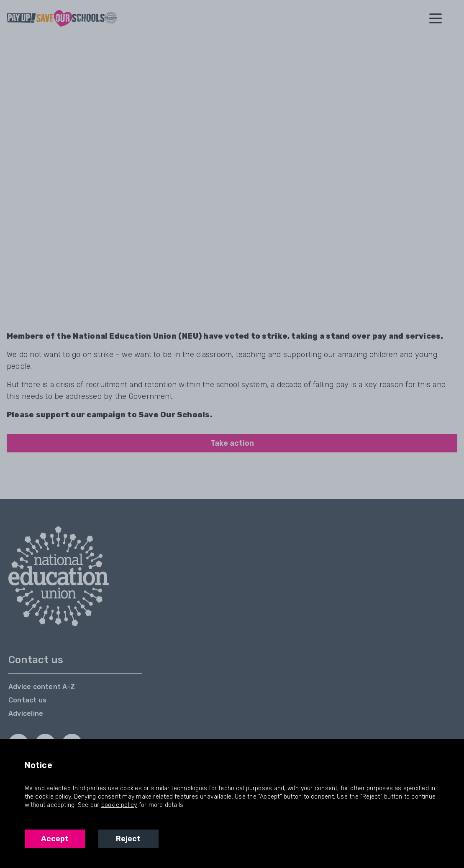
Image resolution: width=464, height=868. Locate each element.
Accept (55, 839)
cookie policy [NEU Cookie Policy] (119, 805)
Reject (128, 839)
